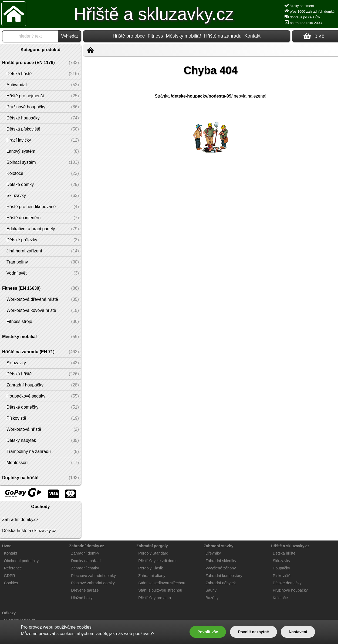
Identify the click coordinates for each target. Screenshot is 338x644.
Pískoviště (282, 576)
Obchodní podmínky (21, 561)
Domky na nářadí (86, 561)
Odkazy (9, 613)
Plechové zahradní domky (93, 576)
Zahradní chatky (85, 568)
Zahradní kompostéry (224, 576)
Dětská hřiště (284, 553)
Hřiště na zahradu (223, 36)
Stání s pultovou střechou (160, 590)
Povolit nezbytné (253, 632)
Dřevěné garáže (85, 590)
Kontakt (252, 36)
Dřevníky (213, 553)
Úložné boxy (82, 598)
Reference (13, 568)
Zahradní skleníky (221, 561)
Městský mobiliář (183, 36)
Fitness (155, 36)
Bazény (212, 598)
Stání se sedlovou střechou (162, 583)
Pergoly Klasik (151, 568)
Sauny (211, 590)
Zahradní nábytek (221, 583)
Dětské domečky (287, 583)
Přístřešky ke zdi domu (158, 561)
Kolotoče (280, 598)
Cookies (11, 583)
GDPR (9, 576)
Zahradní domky (85, 553)
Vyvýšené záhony (221, 568)
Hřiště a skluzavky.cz (154, 14)
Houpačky (281, 568)
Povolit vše (208, 632)
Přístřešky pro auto (155, 598)
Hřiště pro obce (129, 36)
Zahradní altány (152, 576)
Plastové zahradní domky (93, 583)
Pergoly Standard (153, 553)
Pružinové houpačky (290, 590)
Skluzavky (281, 561)
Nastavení (298, 632)
